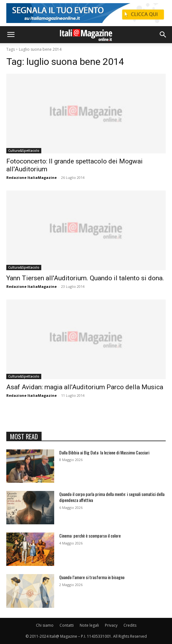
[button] (11, 35)
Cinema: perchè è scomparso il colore (90, 536)
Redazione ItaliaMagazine (32, 177)
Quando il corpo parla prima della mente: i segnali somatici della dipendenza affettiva (112, 497)
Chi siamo (45, 625)
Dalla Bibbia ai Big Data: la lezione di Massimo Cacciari (104, 452)
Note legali (89, 625)
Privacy (111, 625)
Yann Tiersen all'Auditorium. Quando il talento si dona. (85, 278)
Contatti (67, 625)
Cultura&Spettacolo (24, 151)
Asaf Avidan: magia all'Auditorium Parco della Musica (85, 387)
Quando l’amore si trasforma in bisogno (92, 577)
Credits (130, 625)
